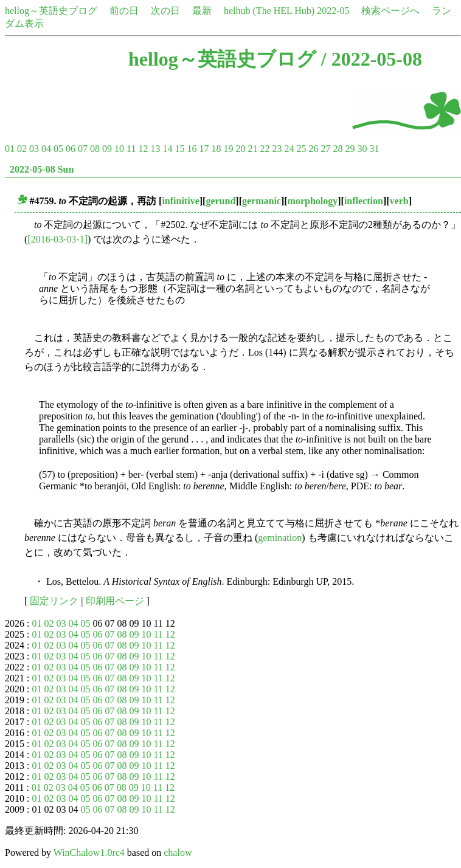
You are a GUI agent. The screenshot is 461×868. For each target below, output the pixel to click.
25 (301, 149)
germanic (262, 201)
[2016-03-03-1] (57, 239)
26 (313, 149)
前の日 (124, 11)
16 (192, 149)
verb (399, 201)
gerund (220, 201)
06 (71, 149)
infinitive (180, 201)
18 (216, 149)
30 (362, 149)
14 (167, 149)
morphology (313, 201)
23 (277, 149)
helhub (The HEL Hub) (269, 11)
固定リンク (54, 601)
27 (325, 149)
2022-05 (333, 11)
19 (228, 149)
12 (143, 149)
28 (338, 149)
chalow (178, 852)
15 (179, 149)
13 (155, 149)
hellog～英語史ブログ (51, 11)
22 (265, 149)
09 (107, 149)
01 (10, 149)
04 (46, 149)
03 (34, 149)
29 (350, 149)
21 (252, 149)
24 (289, 149)
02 (22, 149)
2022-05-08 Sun (42, 169)
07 (83, 149)
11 (131, 149)
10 (119, 149)
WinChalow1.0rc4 (89, 852)
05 (58, 149)
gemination (280, 538)
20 (240, 149)
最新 (202, 11)
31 (374, 149)
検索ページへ (390, 11)
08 (95, 149)
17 (204, 149)
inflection (364, 201)
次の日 (165, 11)
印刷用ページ (115, 601)
